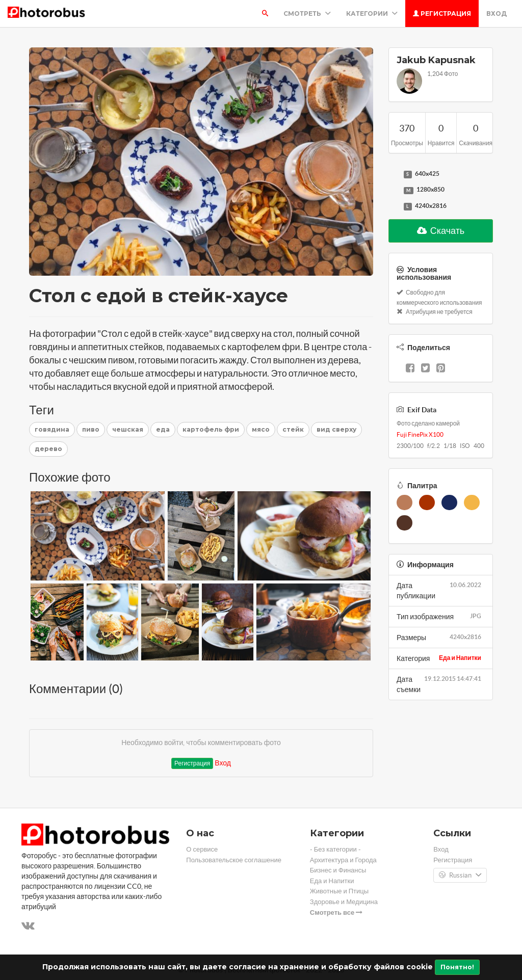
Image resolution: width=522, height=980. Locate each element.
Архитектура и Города (343, 860)
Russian (460, 876)
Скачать (441, 231)
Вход (497, 14)
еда (163, 429)
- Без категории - (335, 849)
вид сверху (336, 429)
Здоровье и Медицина (344, 902)
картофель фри (211, 429)
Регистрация (442, 14)
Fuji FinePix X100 (420, 434)
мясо (261, 429)
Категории (372, 14)
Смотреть (307, 14)
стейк (293, 429)
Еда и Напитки (460, 658)
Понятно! (457, 967)
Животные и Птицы (339, 891)
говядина (52, 429)
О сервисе (202, 849)
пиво (91, 429)
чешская (128, 429)
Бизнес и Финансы (338, 870)
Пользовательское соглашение (234, 860)
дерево (48, 449)
